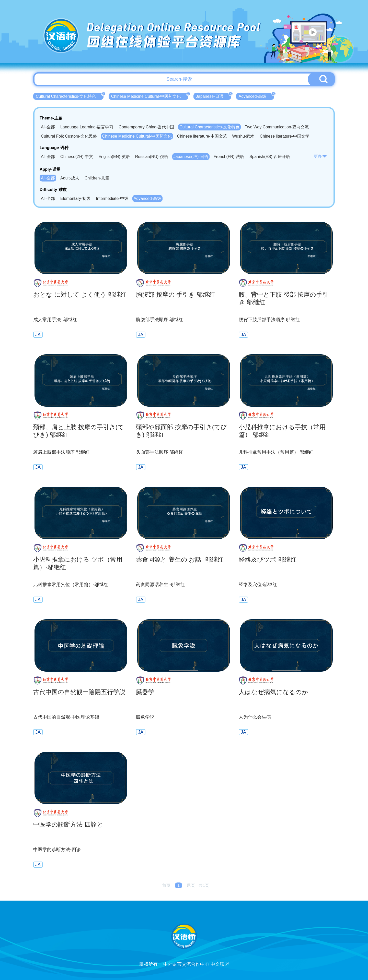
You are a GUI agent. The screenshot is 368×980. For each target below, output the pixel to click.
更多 (320, 156)
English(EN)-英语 (114, 157)
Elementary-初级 (75, 198)
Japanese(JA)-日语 (191, 157)
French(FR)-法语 (229, 157)
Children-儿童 (97, 178)
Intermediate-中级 (112, 198)
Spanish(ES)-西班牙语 (270, 157)
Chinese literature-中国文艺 (202, 136)
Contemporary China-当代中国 (146, 127)
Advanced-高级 (256, 96)
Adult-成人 (70, 178)
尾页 (191, 885)
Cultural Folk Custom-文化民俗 (69, 136)
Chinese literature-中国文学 (285, 136)
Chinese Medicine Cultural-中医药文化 (150, 96)
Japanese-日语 (214, 96)
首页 (166, 885)
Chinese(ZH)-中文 (77, 157)
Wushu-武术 (243, 136)
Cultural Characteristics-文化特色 (70, 96)
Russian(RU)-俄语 (152, 157)
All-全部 (48, 127)
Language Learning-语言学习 (87, 127)
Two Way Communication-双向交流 (277, 127)
